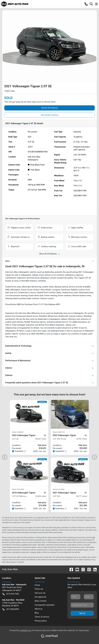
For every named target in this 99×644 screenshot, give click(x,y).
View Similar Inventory (50, 115)
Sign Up (82, 613)
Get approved (40, 597)
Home (37, 585)
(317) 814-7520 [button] (11, 594)
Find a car (39, 589)
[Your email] (82, 605)
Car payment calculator (45, 605)
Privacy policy (41, 621)
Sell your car (40, 593)
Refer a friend (40, 601)
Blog (37, 613)
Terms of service (42, 617)
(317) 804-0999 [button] (11, 609)
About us (39, 609)
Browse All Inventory (50, 108)
